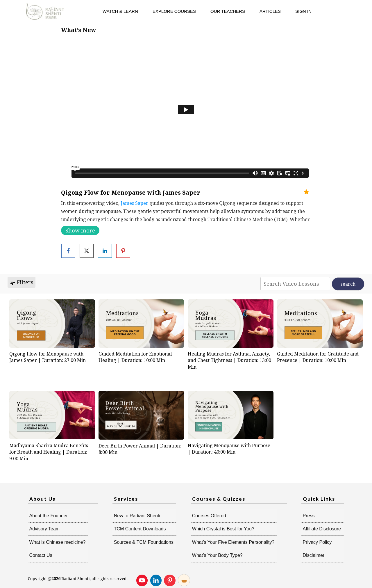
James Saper (134, 203)
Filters (22, 282)
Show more (80, 230)
